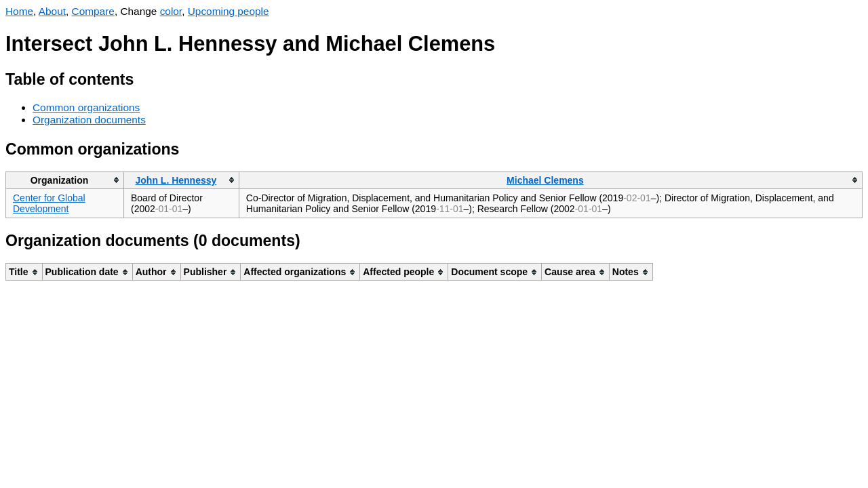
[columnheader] (65, 180)
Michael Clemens (545, 180)
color (171, 11)
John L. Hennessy (176, 180)
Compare (93, 11)
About (52, 11)
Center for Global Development (49, 203)
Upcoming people (229, 11)
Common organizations (86, 107)
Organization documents (89, 120)
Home (19, 11)
